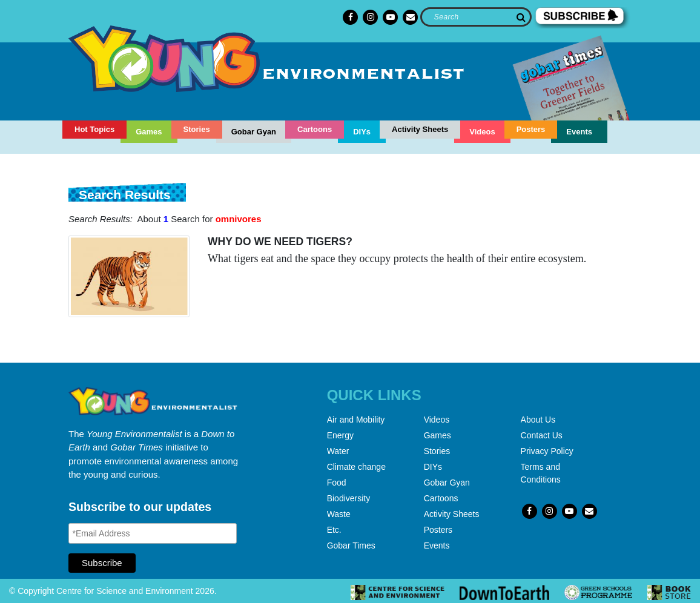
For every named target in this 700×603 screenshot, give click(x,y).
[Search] (476, 17)
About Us (538, 420)
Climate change (356, 467)
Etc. (334, 530)
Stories (197, 129)
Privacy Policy (547, 451)
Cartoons (315, 129)
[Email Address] (153, 533)
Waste (339, 514)
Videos (482, 132)
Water (338, 451)
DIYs (362, 132)
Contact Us (542, 435)
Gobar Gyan (254, 132)
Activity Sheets (420, 129)
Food (337, 483)
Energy (340, 435)
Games (149, 132)
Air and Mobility (356, 420)
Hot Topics (94, 129)
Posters (531, 129)
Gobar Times (351, 545)
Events (579, 132)
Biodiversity (349, 498)
